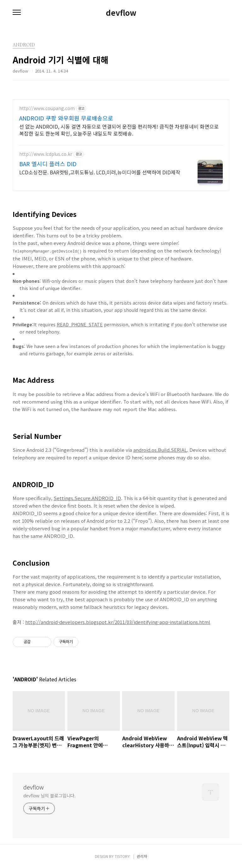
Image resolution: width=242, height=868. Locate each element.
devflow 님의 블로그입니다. (49, 795)
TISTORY (122, 856)
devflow (121, 13)
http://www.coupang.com (47, 108)
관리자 (142, 856)
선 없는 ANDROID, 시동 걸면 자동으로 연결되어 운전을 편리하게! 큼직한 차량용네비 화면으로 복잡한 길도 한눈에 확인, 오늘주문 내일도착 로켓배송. (119, 130)
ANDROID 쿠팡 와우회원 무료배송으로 (66, 118)
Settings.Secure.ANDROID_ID (87, 498)
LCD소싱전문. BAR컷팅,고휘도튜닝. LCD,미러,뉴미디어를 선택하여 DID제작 (100, 172)
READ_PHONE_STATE (80, 324)
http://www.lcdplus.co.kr (46, 154)
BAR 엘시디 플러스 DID (48, 164)
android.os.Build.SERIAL (160, 449)
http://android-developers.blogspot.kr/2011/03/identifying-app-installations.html (118, 622)
